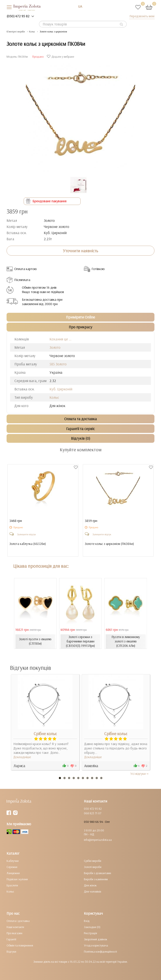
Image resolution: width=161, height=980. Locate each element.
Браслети (12, 885)
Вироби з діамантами (97, 873)
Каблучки (13, 861)
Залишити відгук (27, 534)
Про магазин (14, 933)
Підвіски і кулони (17, 879)
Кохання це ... (60, 339)
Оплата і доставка (18, 921)
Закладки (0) (92, 927)
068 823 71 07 (93, 813)
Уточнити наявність (80, 251)
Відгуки (11, 952)
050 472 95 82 (93, 809)
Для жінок (90, 885)
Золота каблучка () (28, 544)
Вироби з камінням (96, 879)
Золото (55, 347)
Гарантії (11, 939)
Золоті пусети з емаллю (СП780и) (35, 641)
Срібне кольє (45, 734)
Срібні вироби (93, 861)
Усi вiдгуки (140, 774)
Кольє (54, 397)
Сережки (12, 867)
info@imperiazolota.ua (98, 840)
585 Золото (58, 364)
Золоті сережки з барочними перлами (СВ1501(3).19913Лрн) (80, 641)
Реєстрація (90, 933)
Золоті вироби (93, 867)
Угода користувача (96, 945)
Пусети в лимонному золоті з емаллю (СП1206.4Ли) (126, 641)
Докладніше (22, 757)
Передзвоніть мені (142, 16)
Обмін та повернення (20, 945)
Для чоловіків (92, 891)
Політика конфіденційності (100, 952)
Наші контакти (15, 927)
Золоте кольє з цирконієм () (109, 544)
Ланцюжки (13, 873)
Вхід (87, 921)
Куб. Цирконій (61, 389)
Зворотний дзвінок (96, 939)
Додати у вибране (61, 57)
